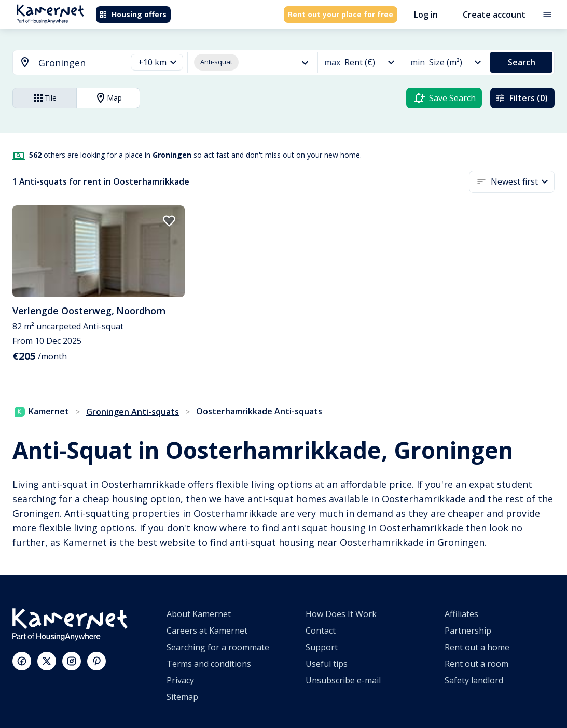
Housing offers (133, 14)
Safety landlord (474, 680)
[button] (157, 62)
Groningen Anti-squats (133, 412)
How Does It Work (341, 614)
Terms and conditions (209, 664)
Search (522, 62)
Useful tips (327, 664)
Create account (494, 15)
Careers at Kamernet (207, 631)
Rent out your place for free (341, 14)
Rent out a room (476, 664)
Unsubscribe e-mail (343, 680)
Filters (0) (521, 98)
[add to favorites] (169, 221)
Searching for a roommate (218, 647)
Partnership (468, 631)
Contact (321, 631)
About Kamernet (199, 614)
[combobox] (64, 63)
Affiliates (461, 614)
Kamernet (42, 411)
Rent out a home (477, 647)
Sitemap (182, 697)
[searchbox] (79, 63)
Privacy (180, 680)
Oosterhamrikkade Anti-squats (259, 411)
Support (322, 647)
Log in (426, 15)
